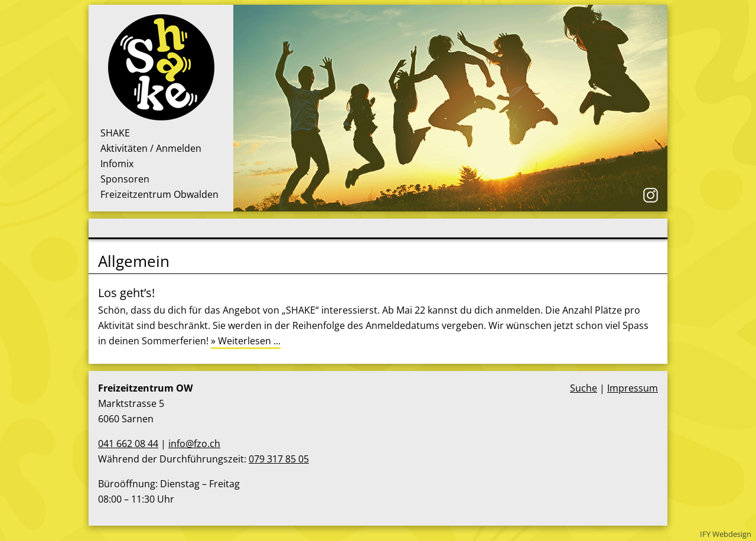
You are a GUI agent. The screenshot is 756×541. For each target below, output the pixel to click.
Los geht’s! (126, 293)
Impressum (633, 388)
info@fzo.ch (194, 444)
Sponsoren (125, 179)
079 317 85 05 (279, 459)
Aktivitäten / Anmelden (151, 148)
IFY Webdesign (726, 534)
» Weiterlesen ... (246, 341)
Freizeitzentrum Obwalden (159, 194)
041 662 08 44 (128, 444)
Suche (584, 388)
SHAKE (115, 133)
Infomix (117, 164)
